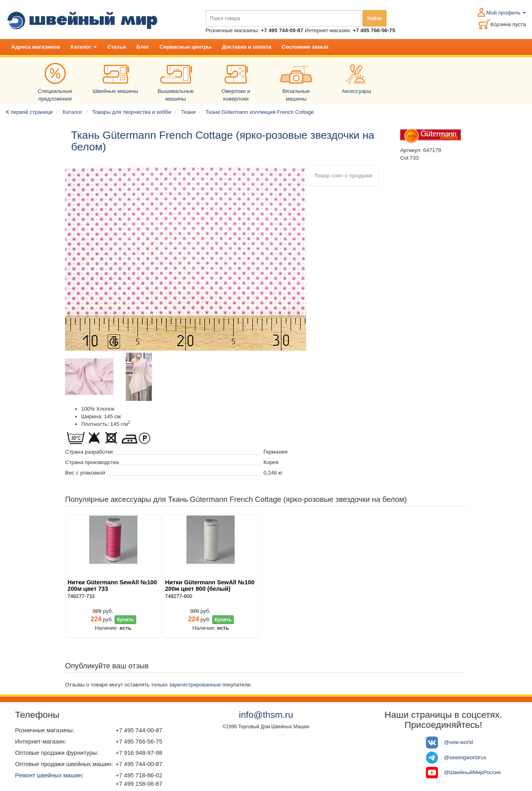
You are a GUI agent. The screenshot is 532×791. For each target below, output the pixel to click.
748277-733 (81, 596)
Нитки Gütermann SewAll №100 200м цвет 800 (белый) (210, 586)
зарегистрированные (195, 685)
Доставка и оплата (247, 47)
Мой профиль (506, 13)
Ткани (188, 112)
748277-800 (179, 596)
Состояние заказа (305, 47)
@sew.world (458, 742)
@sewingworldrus (465, 757)
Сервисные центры (185, 47)
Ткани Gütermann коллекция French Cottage (260, 112)
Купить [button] (125, 620)
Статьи (117, 47)
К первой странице (29, 112)
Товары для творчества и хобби (132, 112)
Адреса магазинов (36, 47)
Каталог (84, 47)
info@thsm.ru (266, 715)
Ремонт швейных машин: (49, 775)
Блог (143, 47)
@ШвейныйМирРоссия (473, 772)
